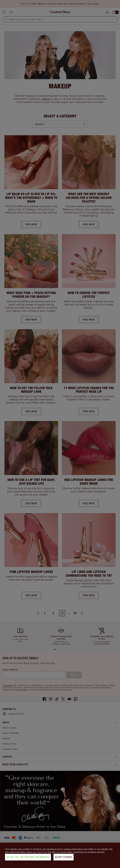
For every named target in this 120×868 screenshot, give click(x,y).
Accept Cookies (64, 857)
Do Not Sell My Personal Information (28, 857)
